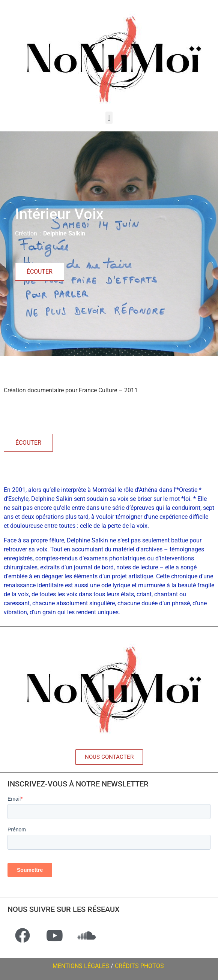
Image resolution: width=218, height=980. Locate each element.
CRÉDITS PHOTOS (140, 966)
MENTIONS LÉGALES (81, 966)
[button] (109, 118)
